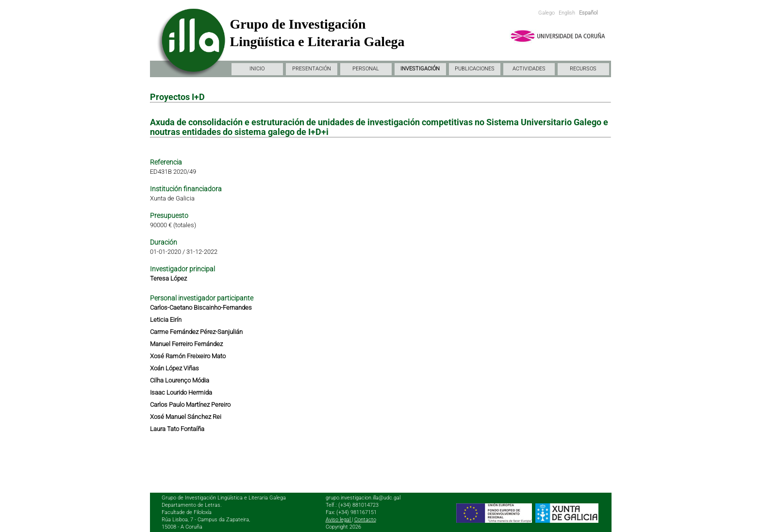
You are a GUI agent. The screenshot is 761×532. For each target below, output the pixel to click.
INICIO (257, 69)
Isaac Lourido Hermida (181, 392)
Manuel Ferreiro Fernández (186, 344)
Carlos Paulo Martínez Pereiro (190, 405)
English (567, 13)
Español (588, 13)
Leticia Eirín (166, 320)
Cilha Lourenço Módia (180, 380)
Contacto (365, 520)
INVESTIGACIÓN (420, 69)
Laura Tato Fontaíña (177, 429)
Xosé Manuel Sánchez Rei (186, 417)
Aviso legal (339, 520)
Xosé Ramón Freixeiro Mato (188, 356)
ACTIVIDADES (529, 69)
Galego (546, 13)
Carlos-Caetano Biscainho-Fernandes (201, 308)
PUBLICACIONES (475, 69)
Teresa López (168, 278)
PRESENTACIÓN (312, 69)
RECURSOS (583, 69)
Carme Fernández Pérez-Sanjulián (196, 332)
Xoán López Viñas (174, 368)
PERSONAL (366, 69)
